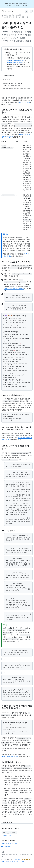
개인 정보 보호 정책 (6, 835)
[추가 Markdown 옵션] (18, 76)
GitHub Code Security (15, 62)
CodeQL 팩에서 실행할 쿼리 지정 (17, 447)
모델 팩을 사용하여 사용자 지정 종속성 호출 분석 (17, 707)
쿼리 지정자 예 (8, 531)
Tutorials (19, 15)
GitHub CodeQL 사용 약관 (16, 60)
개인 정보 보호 (26, 859)
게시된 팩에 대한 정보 (11, 762)
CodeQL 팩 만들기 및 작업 (10, 756)
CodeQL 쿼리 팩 (25, 102)
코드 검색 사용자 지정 (11, 17)
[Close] (29, 3)
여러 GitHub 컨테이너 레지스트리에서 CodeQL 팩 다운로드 (16, 428)
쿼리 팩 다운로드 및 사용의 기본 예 (17, 262)
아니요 (13, 832)
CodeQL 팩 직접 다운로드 (13, 395)
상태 (3, 861)
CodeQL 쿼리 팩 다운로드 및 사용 (17, 111)
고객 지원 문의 (6, 846)
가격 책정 (8, 861)
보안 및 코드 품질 (9, 15)
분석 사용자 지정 (23, 17)
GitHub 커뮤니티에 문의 (9, 844)
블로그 (24, 861)
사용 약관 (17, 859)
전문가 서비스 (16, 861)
